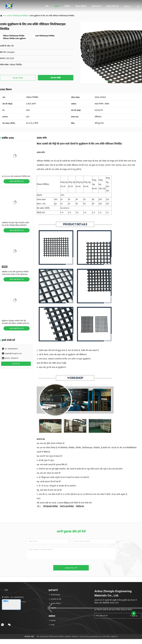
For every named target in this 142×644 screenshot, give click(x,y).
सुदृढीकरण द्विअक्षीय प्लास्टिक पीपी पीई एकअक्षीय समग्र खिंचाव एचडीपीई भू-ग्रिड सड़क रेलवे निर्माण (16, 323)
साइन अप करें (134, 616)
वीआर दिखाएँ (81, 6)
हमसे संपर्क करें (112, 6)
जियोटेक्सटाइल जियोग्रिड (20, 16)
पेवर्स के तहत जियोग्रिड (67, 506)
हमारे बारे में (96, 6)
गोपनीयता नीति (29, 637)
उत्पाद (57, 6)
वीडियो (67, 6)
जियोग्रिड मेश (80, 506)
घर (4, 16)
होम (47, 6)
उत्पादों (9, 16)
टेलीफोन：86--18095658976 (13, 597)
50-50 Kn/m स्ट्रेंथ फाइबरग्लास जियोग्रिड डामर (16, 176)
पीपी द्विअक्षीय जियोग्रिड (50, 506)
